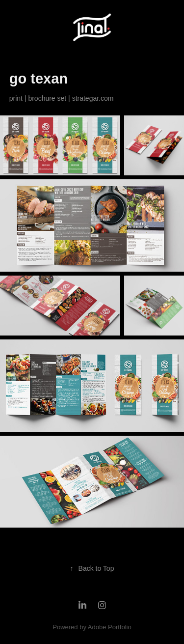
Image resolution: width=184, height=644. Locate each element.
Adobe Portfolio (110, 627)
